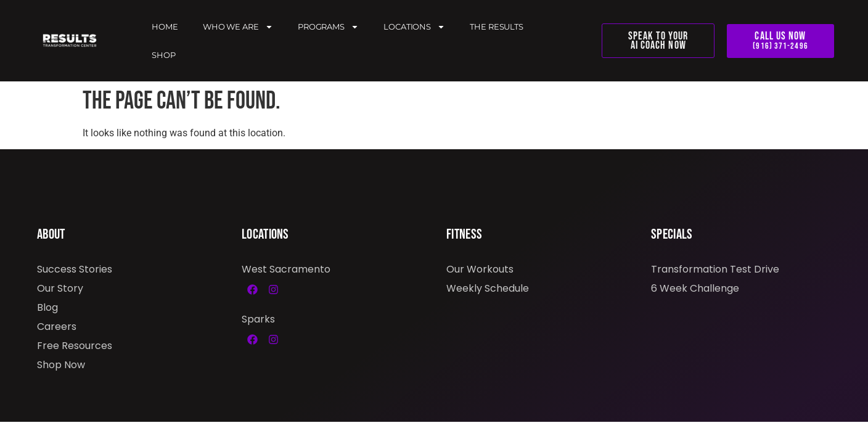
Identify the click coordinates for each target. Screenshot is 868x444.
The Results (497, 27)
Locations (414, 27)
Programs (328, 27)
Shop (164, 55)
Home (165, 27)
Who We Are (238, 27)
